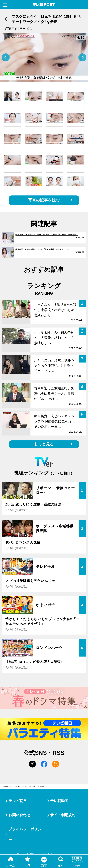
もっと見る (44, 444)
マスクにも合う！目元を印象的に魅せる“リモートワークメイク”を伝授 (28, 786)
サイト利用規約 (63, 815)
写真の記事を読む (44, 200)
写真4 (42, 786)
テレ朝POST (44, 5)
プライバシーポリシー (25, 834)
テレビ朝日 (18, 801)
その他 (13, 786)
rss (56, 764)
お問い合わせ (19, 815)
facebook (44, 764)
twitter (32, 764)
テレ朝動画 (59, 801)
